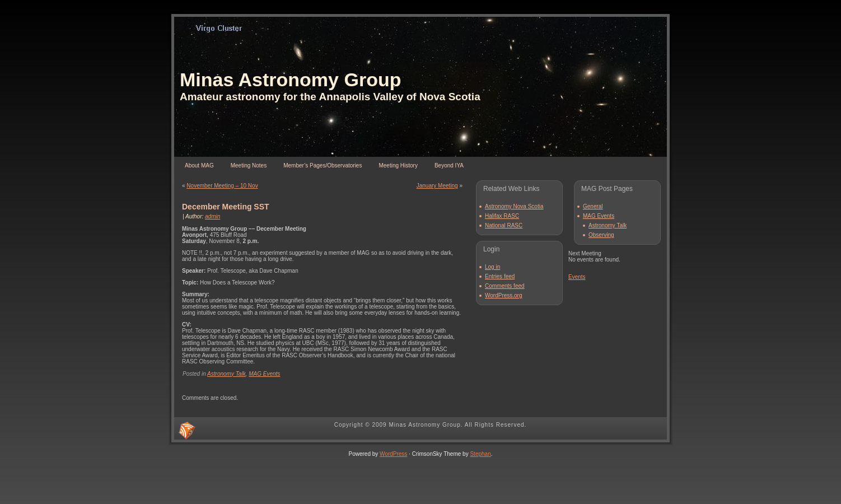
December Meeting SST (226, 207)
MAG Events (264, 374)
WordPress (393, 454)
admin (212, 216)
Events (577, 277)
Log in (492, 267)
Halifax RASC (502, 216)
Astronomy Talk (226, 374)
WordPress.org (504, 295)
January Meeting (437, 186)
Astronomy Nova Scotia (514, 206)
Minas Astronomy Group (290, 80)
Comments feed (505, 286)
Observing (601, 235)
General (593, 206)
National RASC (504, 225)
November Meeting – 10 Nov (222, 186)
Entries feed (500, 276)
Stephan (480, 454)
